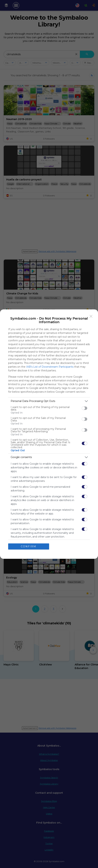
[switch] (84, 408)
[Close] (91, 316)
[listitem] (49, 401)
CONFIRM (29, 546)
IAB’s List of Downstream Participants (50, 367)
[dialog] (49, 434)
